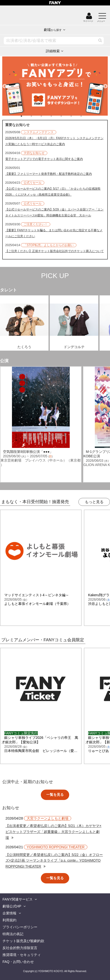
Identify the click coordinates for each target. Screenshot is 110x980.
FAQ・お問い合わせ (18, 962)
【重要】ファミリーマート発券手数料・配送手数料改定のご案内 (49, 174)
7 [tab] (86, 116)
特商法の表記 (13, 934)
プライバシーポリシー (20, 927)
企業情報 (9, 913)
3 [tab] (46, 116)
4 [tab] (56, 116)
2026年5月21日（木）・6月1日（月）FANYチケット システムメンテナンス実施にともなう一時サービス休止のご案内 (54, 141)
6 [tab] (76, 116)
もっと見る (94, 502)
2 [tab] (36, 116)
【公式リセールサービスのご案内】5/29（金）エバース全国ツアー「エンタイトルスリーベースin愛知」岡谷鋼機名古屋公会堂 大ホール (54, 212)
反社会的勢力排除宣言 (20, 948)
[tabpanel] (55, 86)
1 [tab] (26, 116)
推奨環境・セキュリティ (22, 955)
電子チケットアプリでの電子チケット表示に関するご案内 (44, 159)
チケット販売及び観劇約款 (23, 941)
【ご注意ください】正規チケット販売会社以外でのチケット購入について (55, 251)
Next (105, 84)
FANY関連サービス (18, 899)
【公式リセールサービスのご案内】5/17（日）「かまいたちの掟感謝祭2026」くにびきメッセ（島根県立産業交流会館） (53, 192)
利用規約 (9, 920)
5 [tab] (66, 116)
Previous (5, 84)
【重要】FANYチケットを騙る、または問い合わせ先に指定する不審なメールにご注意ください (54, 233)
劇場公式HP (12, 906)
